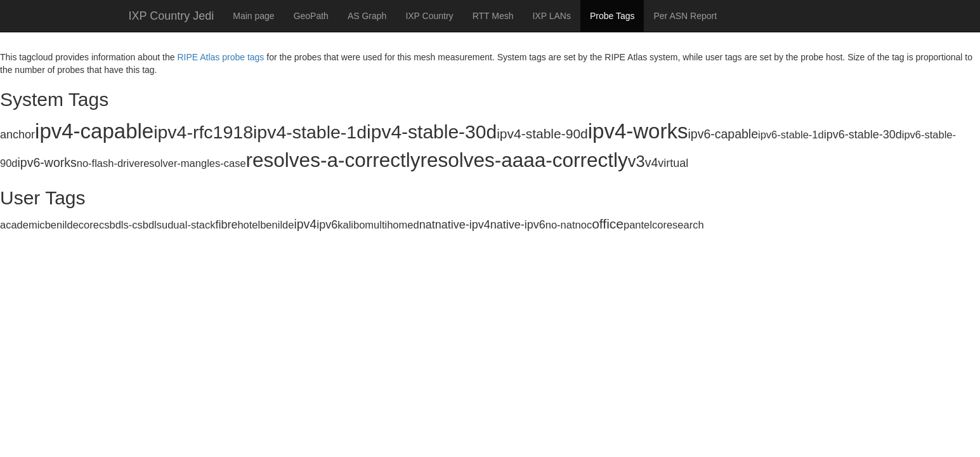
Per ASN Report (685, 16)
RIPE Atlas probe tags (220, 57)
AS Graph (367, 16)
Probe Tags (612, 16)
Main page (253, 16)
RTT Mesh (493, 16)
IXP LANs (551, 16)
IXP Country (429, 16)
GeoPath (311, 16)
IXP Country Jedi (172, 16)
